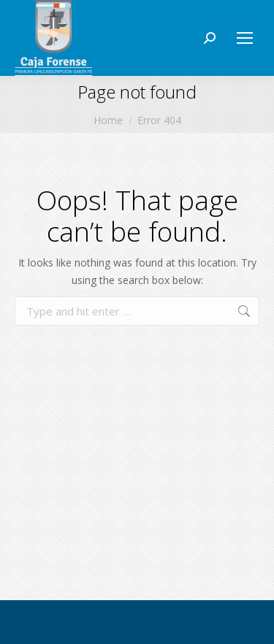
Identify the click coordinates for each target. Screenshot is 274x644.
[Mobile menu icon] (245, 38)
